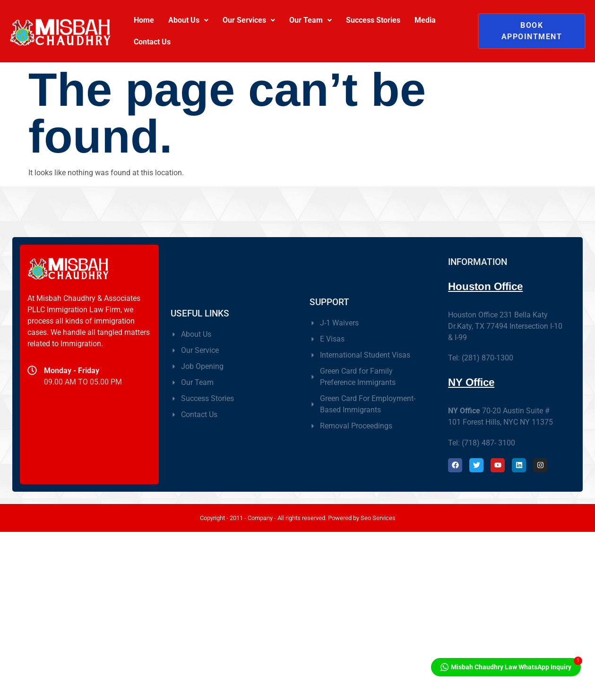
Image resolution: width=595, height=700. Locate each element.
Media (425, 20)
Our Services (249, 20)
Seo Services (378, 518)
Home (144, 20)
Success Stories (373, 20)
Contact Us (152, 42)
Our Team (310, 20)
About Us (188, 20)
